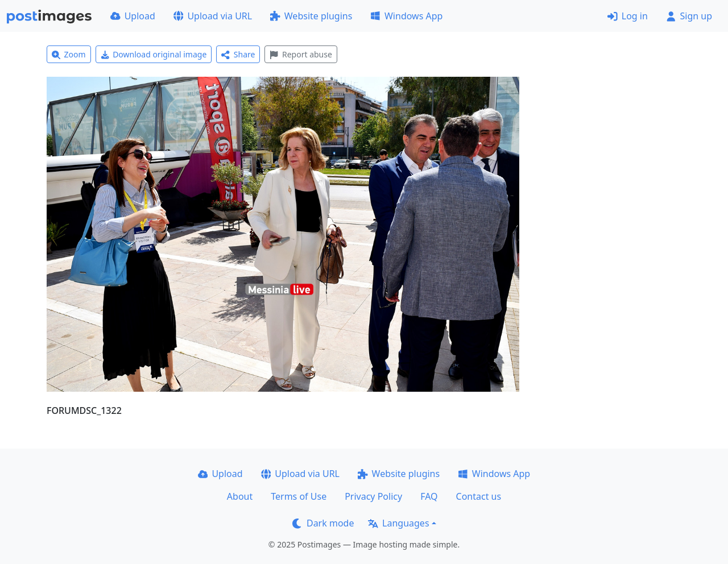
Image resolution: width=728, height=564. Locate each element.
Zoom (69, 54)
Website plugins (311, 16)
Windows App (406, 16)
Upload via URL (213, 16)
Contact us (479, 496)
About (240, 496)
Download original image (154, 54)
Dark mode (323, 523)
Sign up (689, 16)
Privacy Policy (373, 496)
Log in (628, 16)
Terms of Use (299, 496)
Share (238, 54)
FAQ (429, 496)
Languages (398, 523)
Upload (133, 16)
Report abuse (301, 54)
